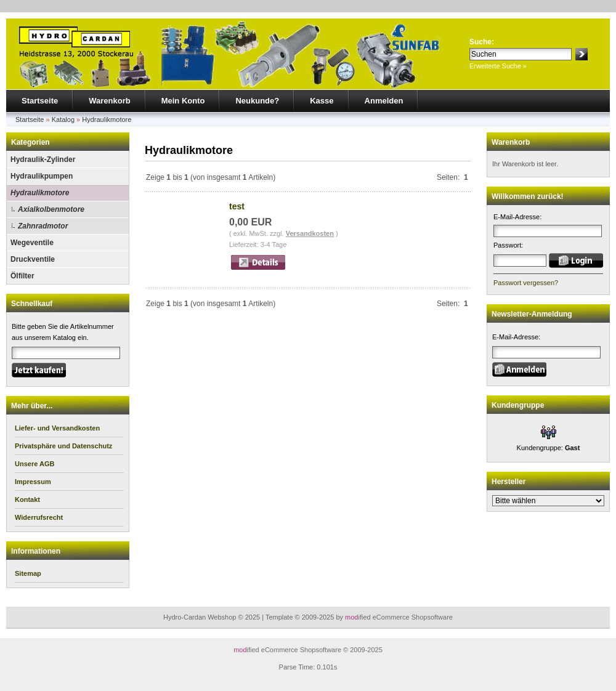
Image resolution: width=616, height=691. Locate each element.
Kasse (322, 101)
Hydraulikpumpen (42, 176)
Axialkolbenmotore (51, 209)
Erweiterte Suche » (498, 66)
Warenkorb (109, 101)
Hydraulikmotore (107, 119)
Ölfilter (22, 276)
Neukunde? (257, 101)
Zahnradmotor (43, 226)
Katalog (63, 119)
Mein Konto (183, 101)
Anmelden (384, 101)
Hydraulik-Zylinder (43, 160)
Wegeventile (32, 243)
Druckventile (33, 259)
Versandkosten (310, 233)
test (237, 206)
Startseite (40, 101)
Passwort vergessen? (526, 283)
